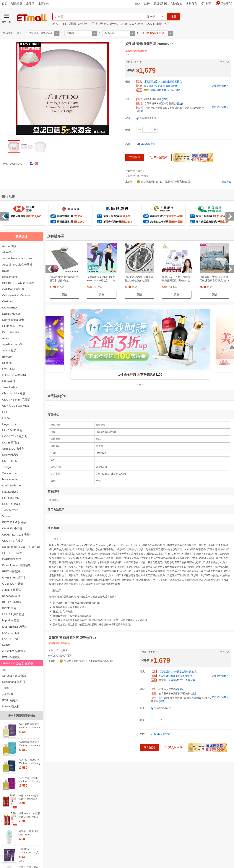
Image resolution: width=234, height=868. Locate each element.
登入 (138, 3)
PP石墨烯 (70, 24)
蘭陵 (159, 24)
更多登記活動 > (220, 107)
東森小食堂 (136, 24)
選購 (64, 295)
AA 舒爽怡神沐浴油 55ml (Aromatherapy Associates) (30, 728)
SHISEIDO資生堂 (146, 144)
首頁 (5, 3)
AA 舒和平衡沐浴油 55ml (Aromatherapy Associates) (30, 763)
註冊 (147, 3)
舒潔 (124, 24)
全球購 (30, 3)
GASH (150, 24)
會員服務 (192, 3)
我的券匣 (177, 3)
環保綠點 (17, 3)
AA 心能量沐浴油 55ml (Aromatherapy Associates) (30, 781)
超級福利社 (161, 3)
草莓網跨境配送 (148, 118)
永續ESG (44, 3)
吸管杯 (115, 24)
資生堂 (82, 24)
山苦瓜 (93, 24)
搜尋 (173, 17)
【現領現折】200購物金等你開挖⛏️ (163, 82)
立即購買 (135, 157)
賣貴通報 (226, 182)
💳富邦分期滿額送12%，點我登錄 (162, 90)
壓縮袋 (104, 24)
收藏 (206, 3)
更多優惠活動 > (220, 86)
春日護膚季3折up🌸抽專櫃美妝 (161, 86)
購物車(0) (224, 3)
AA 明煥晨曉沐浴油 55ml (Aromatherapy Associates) (30, 745)
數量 (128, 130)
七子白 (168, 24)
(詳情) (165, 99)
